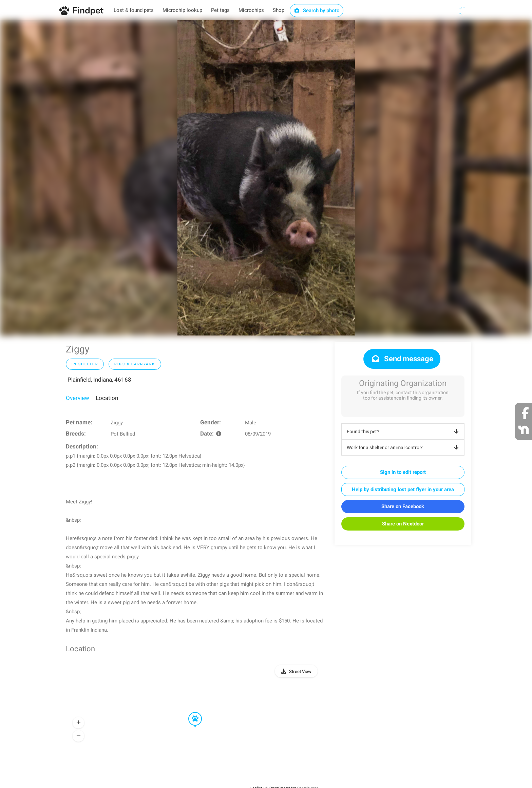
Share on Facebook (403, 506)
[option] (266, 178)
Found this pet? (404, 431)
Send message (402, 359)
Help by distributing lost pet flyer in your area (403, 489)
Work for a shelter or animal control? (404, 447)
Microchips (251, 10)
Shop (279, 10)
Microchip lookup (182, 10)
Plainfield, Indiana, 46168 (99, 380)
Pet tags (220, 10)
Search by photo (317, 11)
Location (107, 398)
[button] (190, 712)
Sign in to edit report (403, 472)
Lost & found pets (134, 10)
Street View (300, 671)
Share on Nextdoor (403, 524)
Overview (78, 398)
